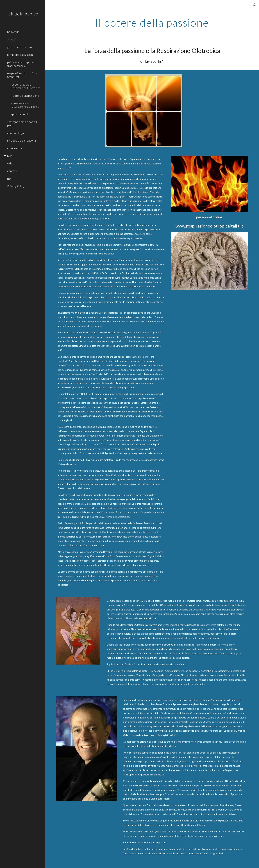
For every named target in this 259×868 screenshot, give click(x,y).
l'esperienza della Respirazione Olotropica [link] (26, 86)
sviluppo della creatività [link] (21, 140)
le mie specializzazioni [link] (20, 55)
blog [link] (10, 156)
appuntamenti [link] (19, 114)
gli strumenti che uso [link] (20, 47)
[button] (255, 5)
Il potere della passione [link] (25, 96)
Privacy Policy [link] (16, 186)
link (9, 179)
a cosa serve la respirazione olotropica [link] (25, 105)
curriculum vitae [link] (17, 148)
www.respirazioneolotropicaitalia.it (209, 226)
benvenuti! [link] (14, 32)
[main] (152, 22)
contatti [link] (12, 171)
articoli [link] (11, 39)
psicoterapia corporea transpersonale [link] (21, 64)
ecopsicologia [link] (15, 133)
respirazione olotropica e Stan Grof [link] (22, 75)
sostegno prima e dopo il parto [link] (22, 123)
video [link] (11, 163)
